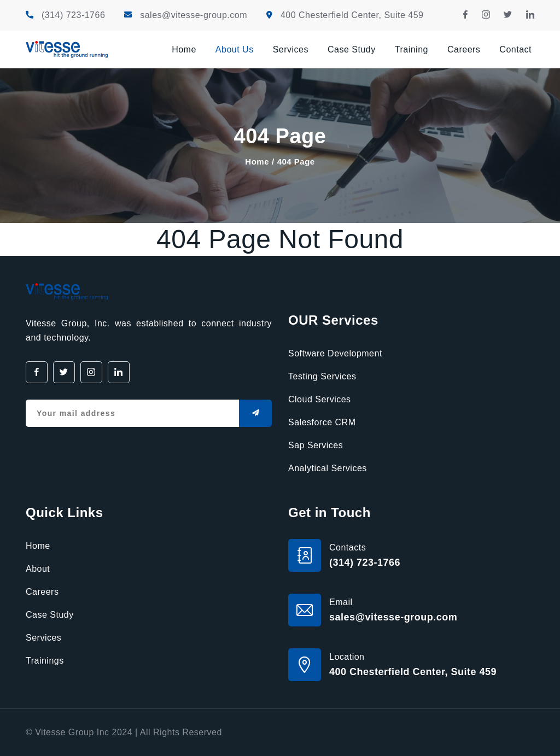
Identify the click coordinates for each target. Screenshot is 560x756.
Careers (464, 49)
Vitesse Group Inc (72, 732)
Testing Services (322, 376)
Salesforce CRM (322, 422)
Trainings (45, 661)
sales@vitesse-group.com (194, 15)
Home (184, 49)
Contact (515, 49)
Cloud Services (320, 399)
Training (412, 49)
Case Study (352, 49)
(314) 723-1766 (73, 15)
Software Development (335, 353)
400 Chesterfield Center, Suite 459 (352, 15)
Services (291, 49)
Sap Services (316, 445)
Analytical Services (328, 468)
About (38, 569)
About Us (235, 49)
